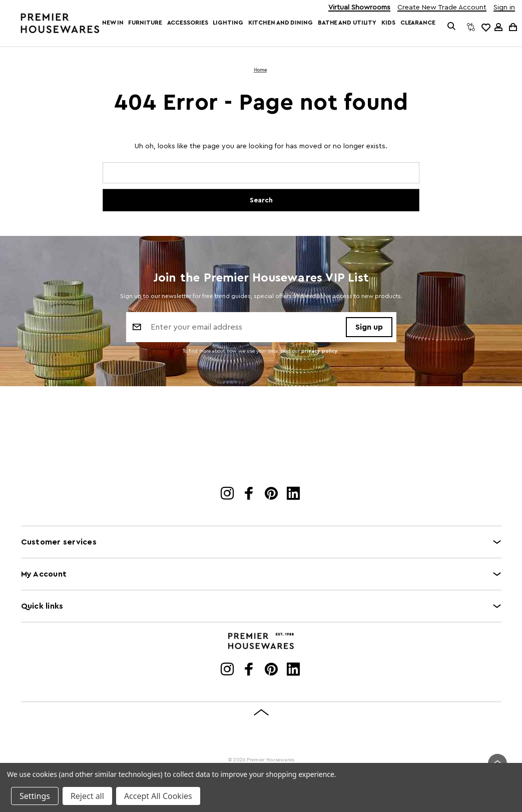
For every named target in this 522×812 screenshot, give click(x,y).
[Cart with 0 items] (512, 27)
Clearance (418, 23)
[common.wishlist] (485, 27)
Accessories (188, 23)
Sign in (504, 8)
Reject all (87, 796)
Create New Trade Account (442, 8)
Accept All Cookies (158, 796)
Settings (35, 796)
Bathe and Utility (347, 23)
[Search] (452, 27)
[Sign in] (498, 27)
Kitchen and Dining (281, 23)
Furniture (145, 23)
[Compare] (471, 27)
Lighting (228, 23)
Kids (388, 23)
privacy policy (320, 353)
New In (113, 23)
